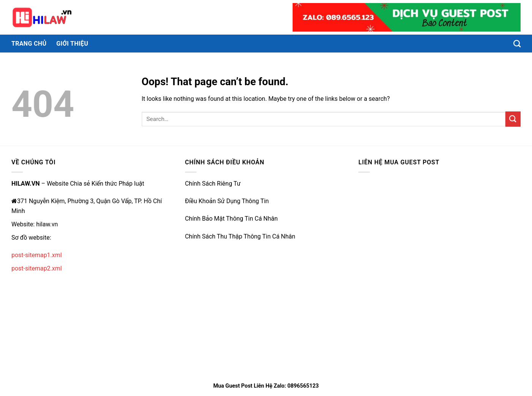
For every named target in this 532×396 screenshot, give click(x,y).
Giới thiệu (72, 44)
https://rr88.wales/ (210, 338)
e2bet (193, 320)
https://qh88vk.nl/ (209, 267)
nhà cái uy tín (203, 355)
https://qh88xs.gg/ (210, 285)
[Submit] (513, 119)
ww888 (195, 303)
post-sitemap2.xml (37, 268)
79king (194, 250)
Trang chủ (29, 44)
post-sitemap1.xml (37, 255)
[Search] (517, 44)
